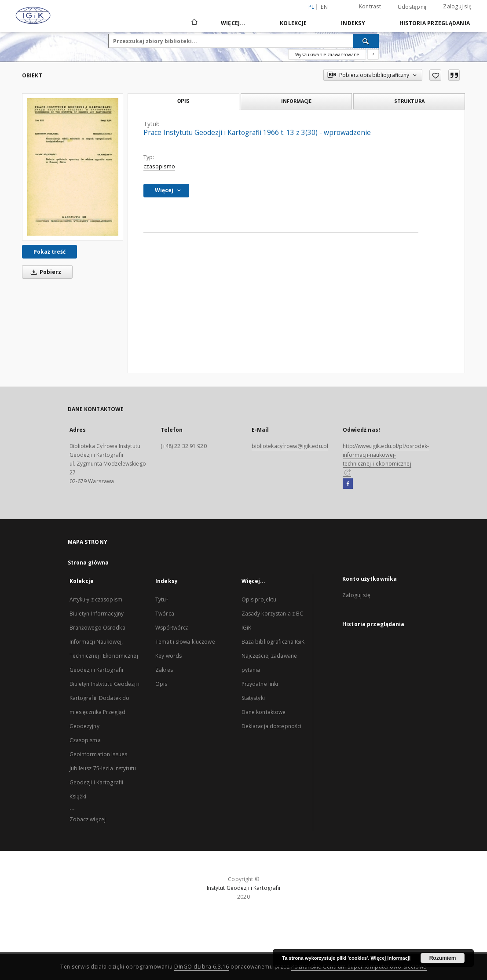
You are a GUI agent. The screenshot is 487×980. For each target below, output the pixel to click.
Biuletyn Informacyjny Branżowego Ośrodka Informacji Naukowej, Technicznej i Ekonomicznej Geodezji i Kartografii (104, 642)
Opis (161, 684)
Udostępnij (412, 7)
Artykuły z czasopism (96, 599)
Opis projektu (259, 599)
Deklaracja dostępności (272, 726)
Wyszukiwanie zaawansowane (327, 55)
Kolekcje (293, 23)
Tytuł (161, 599)
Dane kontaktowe (264, 712)
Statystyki (253, 698)
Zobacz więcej (88, 819)
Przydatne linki (260, 684)
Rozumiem (443, 958)
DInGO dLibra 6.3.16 (202, 967)
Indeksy (353, 23)
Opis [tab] (183, 101)
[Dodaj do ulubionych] (435, 75)
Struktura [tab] (409, 101)
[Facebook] (348, 484)
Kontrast (370, 6)
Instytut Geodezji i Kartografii (244, 888)
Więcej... (233, 23)
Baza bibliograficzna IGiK (273, 642)
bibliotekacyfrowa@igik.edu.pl (290, 446)
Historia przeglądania (435, 23)
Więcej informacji (391, 958)
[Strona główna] (194, 23)
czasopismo (159, 166)
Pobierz (44, 272)
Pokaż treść (49, 252)
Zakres (164, 670)
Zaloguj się (457, 6)
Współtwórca (172, 628)
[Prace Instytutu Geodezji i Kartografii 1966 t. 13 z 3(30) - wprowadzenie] (73, 167)
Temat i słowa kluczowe (185, 642)
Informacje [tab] (296, 101)
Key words (168, 656)
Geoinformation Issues (99, 754)
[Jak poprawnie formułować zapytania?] (373, 55)
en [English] (324, 7)
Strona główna (88, 563)
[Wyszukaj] (366, 41)
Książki (78, 796)
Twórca (165, 614)
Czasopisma (85, 740)
